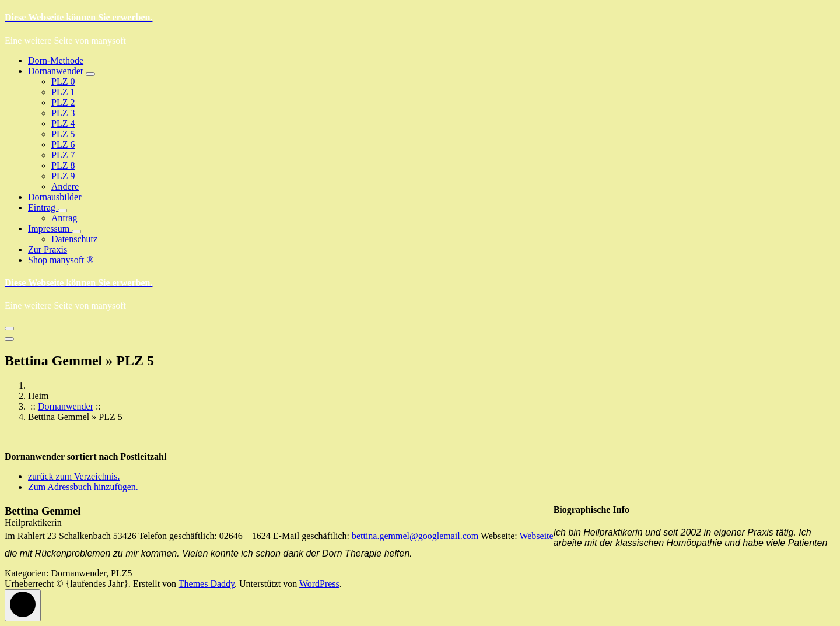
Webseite (536, 536)
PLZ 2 (63, 102)
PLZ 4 (63, 123)
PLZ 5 (63, 134)
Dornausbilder (55, 197)
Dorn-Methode (56, 60)
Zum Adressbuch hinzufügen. (83, 487)
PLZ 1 (63, 92)
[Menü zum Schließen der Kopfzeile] (9, 339)
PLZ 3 (63, 113)
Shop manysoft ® (61, 260)
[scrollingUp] (23, 605)
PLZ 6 (63, 144)
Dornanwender (57, 71)
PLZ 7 (63, 155)
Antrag (64, 218)
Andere (65, 186)
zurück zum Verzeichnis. (74, 476)
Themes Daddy (206, 584)
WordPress (319, 584)
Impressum (50, 228)
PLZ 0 (63, 81)
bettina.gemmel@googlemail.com (415, 536)
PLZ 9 (63, 176)
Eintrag (43, 207)
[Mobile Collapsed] (90, 74)
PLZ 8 (63, 165)
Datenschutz (74, 239)
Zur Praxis (48, 249)
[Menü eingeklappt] (9, 328)
